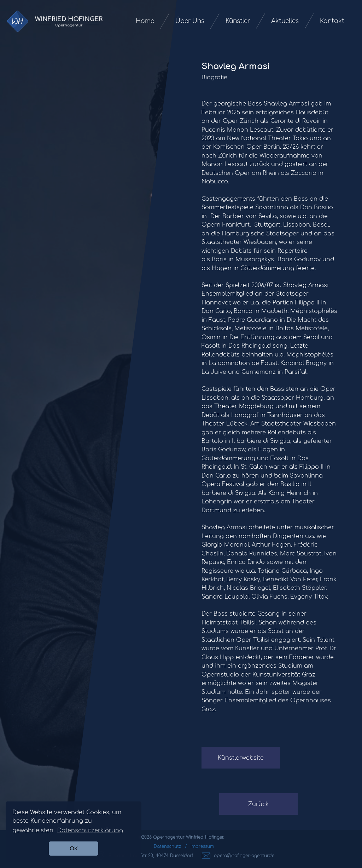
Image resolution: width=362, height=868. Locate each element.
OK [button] (74, 849)
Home (145, 21)
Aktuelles (285, 21)
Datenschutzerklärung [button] (90, 830)
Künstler (238, 21)
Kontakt (332, 21)
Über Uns (190, 21)
